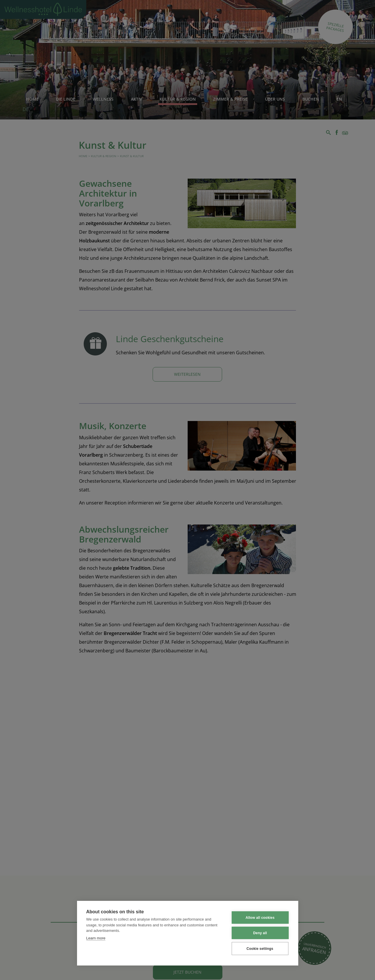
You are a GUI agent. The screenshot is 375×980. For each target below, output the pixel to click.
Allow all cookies (260, 918)
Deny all (260, 933)
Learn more (96, 938)
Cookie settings (260, 949)
